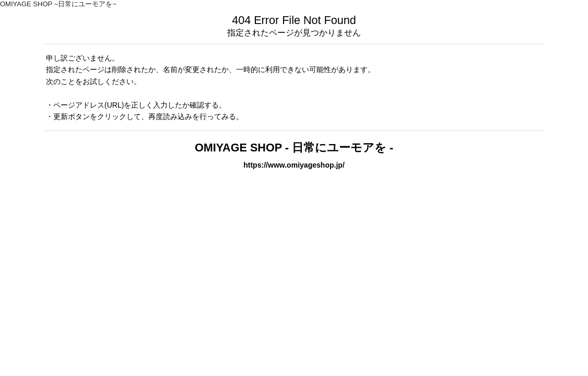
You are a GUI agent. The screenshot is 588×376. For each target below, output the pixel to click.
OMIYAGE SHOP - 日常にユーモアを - (294, 148)
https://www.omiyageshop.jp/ (294, 165)
